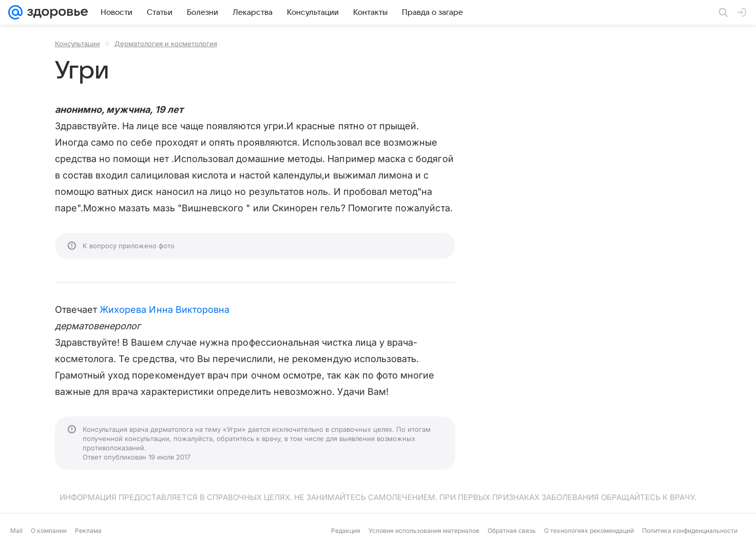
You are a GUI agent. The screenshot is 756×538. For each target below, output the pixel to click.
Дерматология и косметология (166, 44)
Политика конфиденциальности (690, 531)
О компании (49, 531)
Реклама (88, 531)
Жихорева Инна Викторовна (164, 310)
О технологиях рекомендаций (589, 531)
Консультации (77, 44)
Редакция (346, 531)
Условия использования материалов (424, 531)
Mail (16, 531)
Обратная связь (512, 531)
